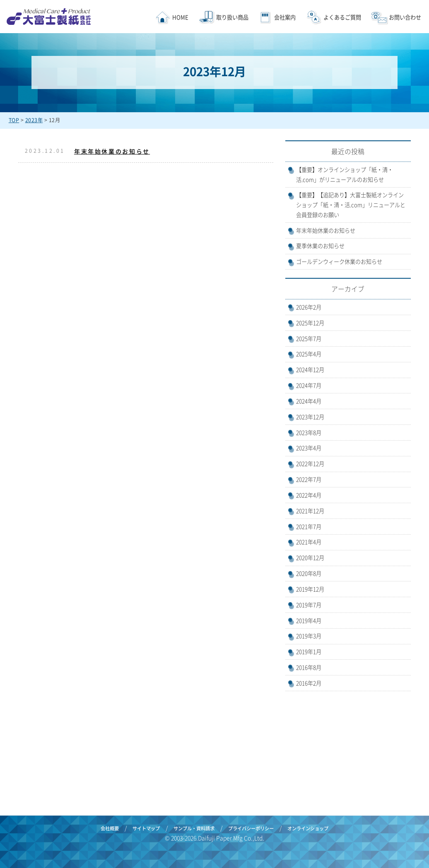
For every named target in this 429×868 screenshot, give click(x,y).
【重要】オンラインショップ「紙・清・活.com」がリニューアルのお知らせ (345, 175)
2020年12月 (310, 558)
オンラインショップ (308, 828)
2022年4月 (309, 495)
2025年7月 (309, 339)
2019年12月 (310, 589)
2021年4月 (309, 542)
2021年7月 (309, 527)
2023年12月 (310, 417)
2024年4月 (309, 401)
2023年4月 (309, 448)
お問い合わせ (405, 17)
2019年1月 (309, 652)
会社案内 (285, 17)
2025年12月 (310, 323)
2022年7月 (309, 479)
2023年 (34, 120)
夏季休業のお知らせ (320, 246)
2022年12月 (310, 464)
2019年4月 (309, 621)
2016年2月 (309, 683)
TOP (14, 120)
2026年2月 (309, 307)
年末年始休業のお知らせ (112, 151)
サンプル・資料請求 (194, 828)
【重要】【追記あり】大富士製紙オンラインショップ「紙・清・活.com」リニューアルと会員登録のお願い (351, 205)
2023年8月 (309, 433)
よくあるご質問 (342, 17)
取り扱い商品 (232, 17)
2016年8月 (309, 667)
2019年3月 (309, 636)
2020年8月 (309, 573)
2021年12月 (310, 511)
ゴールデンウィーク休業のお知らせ (339, 262)
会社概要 (110, 828)
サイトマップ (146, 828)
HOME (180, 17)
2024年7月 (309, 385)
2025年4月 (309, 354)
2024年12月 (310, 370)
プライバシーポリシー (251, 828)
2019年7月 (309, 605)
